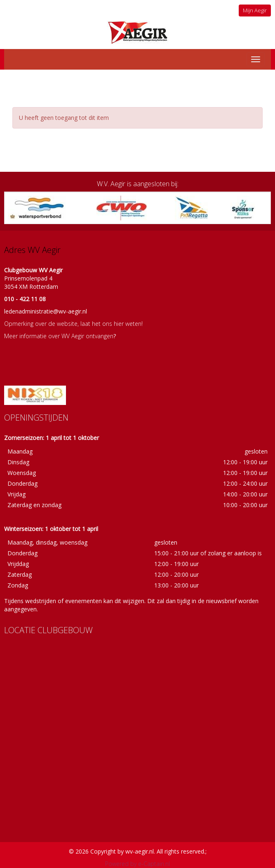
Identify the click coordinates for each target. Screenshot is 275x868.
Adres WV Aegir (32, 250)
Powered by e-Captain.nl (137, 864)
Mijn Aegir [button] (255, 10)
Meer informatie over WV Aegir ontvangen (59, 336)
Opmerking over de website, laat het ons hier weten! (73, 324)
